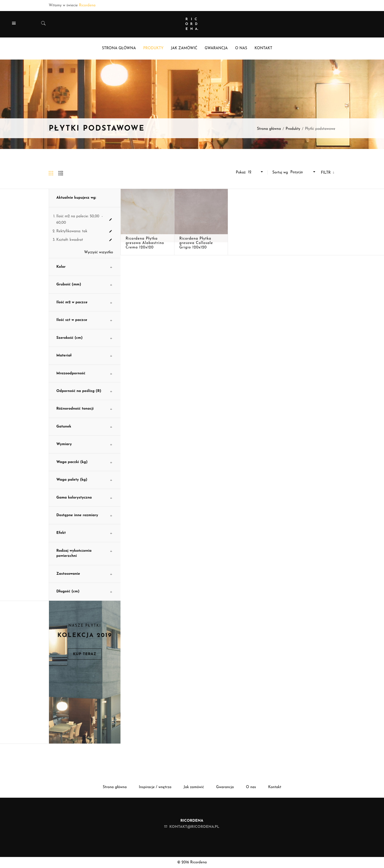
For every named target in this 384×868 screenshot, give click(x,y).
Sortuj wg (280, 173)
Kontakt (275, 787)
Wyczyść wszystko (99, 252)
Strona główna (269, 129)
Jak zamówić (194, 787)
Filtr (326, 173)
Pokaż (241, 173)
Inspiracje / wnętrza (155, 787)
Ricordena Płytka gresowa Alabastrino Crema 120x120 (145, 243)
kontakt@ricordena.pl (194, 827)
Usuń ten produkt (111, 220)
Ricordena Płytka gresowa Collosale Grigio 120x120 (196, 243)
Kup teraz (85, 654)
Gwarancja (225, 787)
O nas (251, 787)
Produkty (293, 129)
